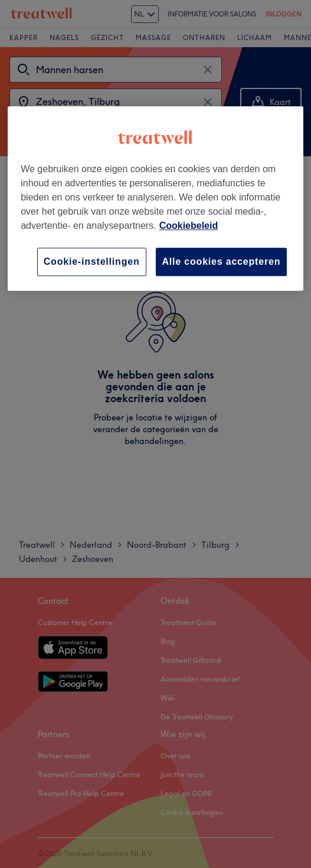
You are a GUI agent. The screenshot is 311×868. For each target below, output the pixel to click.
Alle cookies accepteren (222, 262)
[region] (155, 198)
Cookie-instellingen (92, 262)
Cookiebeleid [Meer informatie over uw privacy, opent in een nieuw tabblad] (189, 226)
